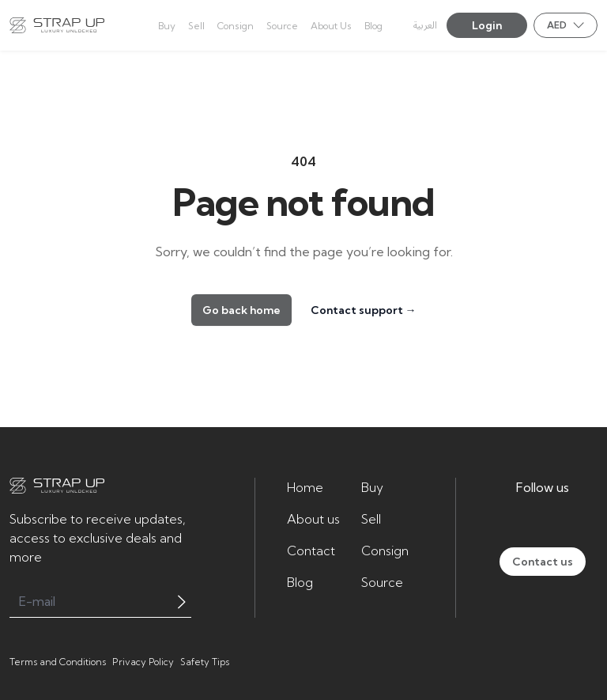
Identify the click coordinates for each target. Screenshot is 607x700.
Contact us (543, 562)
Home (305, 487)
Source (382, 582)
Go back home (241, 310)
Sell (371, 519)
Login (487, 25)
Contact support (364, 310)
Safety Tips (205, 662)
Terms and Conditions (58, 662)
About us (313, 519)
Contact (311, 551)
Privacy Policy (143, 662)
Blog (300, 582)
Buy (372, 487)
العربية (425, 26)
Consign (385, 551)
